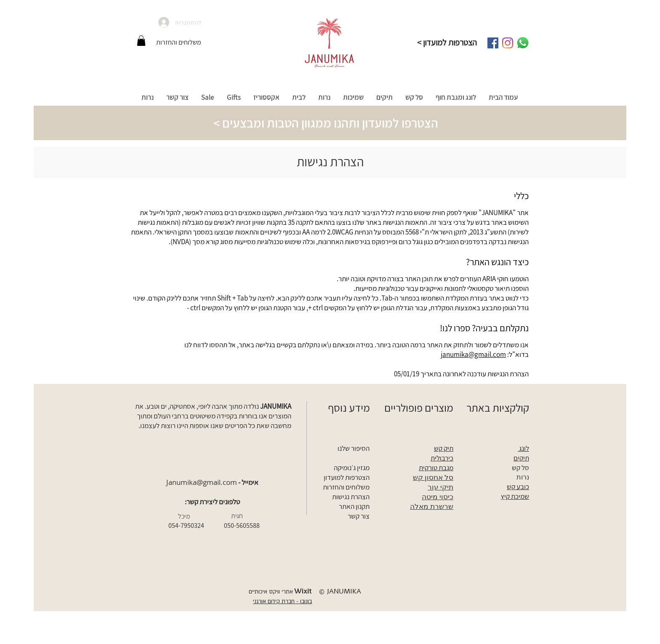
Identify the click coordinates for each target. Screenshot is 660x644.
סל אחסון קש (433, 477)
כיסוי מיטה (438, 496)
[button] (141, 41)
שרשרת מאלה (432, 506)
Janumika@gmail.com (202, 482)
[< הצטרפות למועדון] (447, 43)
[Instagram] (508, 43)
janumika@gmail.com (473, 354)
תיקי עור (440, 487)
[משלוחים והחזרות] (179, 43)
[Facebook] (493, 43)
